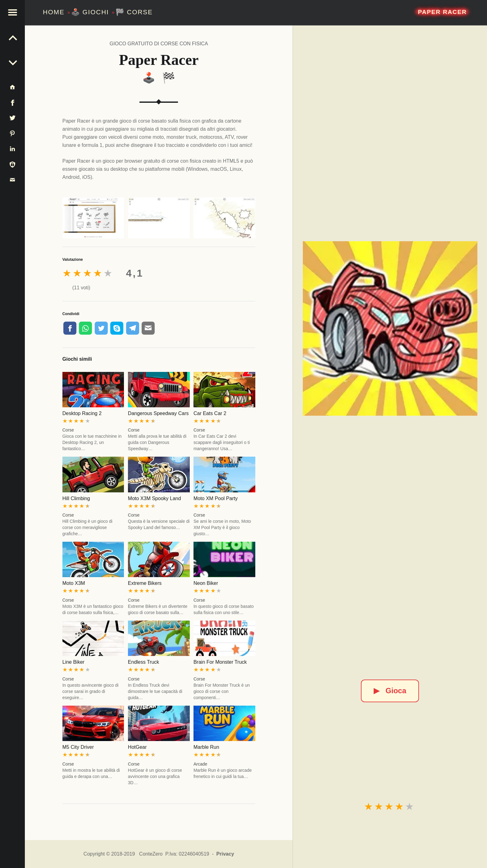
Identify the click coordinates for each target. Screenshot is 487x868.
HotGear (137, 747)
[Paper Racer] (390, 328)
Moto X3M (74, 583)
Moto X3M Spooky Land (155, 498)
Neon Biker (206, 583)
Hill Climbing (76, 498)
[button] (12, 12)
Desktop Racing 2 (82, 413)
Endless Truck (143, 662)
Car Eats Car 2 (210, 413)
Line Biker (73, 662)
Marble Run (206, 747)
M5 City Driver (78, 747)
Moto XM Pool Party (216, 498)
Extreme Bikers (145, 583)
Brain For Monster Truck (220, 662)
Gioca (390, 691)
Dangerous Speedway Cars (158, 413)
